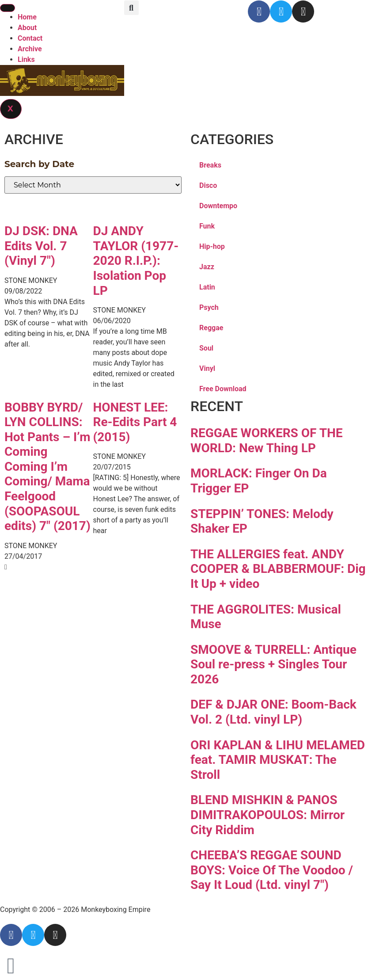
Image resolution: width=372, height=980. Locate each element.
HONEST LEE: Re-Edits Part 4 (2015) (135, 422)
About (27, 28)
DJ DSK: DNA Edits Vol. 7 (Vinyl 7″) (41, 246)
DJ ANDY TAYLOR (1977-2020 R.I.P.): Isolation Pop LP (136, 261)
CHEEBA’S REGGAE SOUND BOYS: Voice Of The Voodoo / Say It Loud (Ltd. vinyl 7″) (272, 870)
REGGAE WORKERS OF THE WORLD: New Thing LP (267, 440)
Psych (209, 307)
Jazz (207, 267)
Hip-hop (212, 246)
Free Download (223, 389)
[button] (131, 8)
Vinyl (207, 368)
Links (26, 59)
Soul (206, 348)
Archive (30, 49)
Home (27, 17)
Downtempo (218, 206)
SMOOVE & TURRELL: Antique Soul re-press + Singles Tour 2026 (273, 664)
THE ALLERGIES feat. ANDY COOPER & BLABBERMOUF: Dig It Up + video (278, 569)
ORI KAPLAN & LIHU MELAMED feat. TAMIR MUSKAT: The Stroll (278, 760)
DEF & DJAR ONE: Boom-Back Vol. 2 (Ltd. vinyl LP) (273, 712)
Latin (207, 287)
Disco (208, 185)
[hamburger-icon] (8, 8)
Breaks (210, 165)
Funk (207, 226)
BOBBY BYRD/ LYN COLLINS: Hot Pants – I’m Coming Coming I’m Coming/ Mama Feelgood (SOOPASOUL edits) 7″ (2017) (47, 467)
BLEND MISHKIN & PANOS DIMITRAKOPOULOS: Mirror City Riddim (268, 815)
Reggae (211, 328)
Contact (30, 38)
